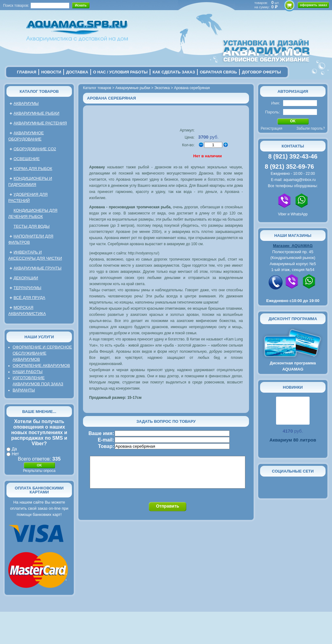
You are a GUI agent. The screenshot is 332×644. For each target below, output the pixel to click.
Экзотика (162, 88)
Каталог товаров (39, 91)
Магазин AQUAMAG (293, 246)
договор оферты (261, 72)
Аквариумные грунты (38, 268)
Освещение (27, 159)
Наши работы (28, 372)
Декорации (26, 278)
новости (51, 72)
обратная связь (218, 72)
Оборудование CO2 (35, 149)
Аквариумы (26, 103)
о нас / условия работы (121, 72)
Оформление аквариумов (41, 365)
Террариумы (27, 288)
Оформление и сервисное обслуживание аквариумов (42, 353)
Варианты (24, 390)
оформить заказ (313, 5)
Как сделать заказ (174, 72)
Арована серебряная (192, 88)
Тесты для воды (32, 226)
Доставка (77, 72)
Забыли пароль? (311, 128)
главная (27, 72)
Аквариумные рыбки (36, 113)
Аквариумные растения (40, 123)
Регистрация (271, 128)
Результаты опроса (39, 471)
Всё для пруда (29, 298)
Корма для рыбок (33, 169)
